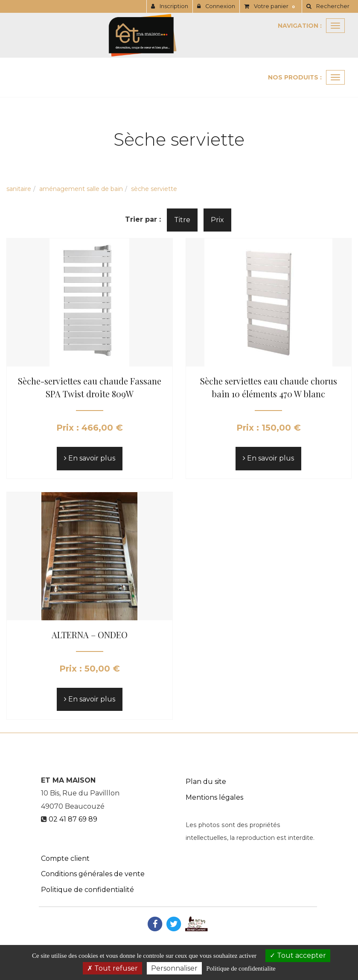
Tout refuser (112, 968)
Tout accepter (298, 955)
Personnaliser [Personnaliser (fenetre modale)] (174, 968)
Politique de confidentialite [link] (241, 968)
